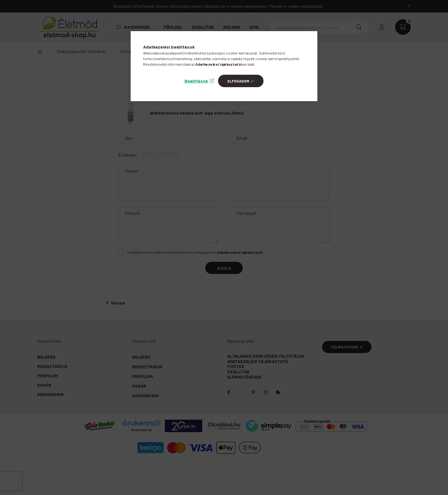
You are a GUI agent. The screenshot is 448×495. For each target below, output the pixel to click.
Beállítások (196, 81)
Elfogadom (238, 81)
